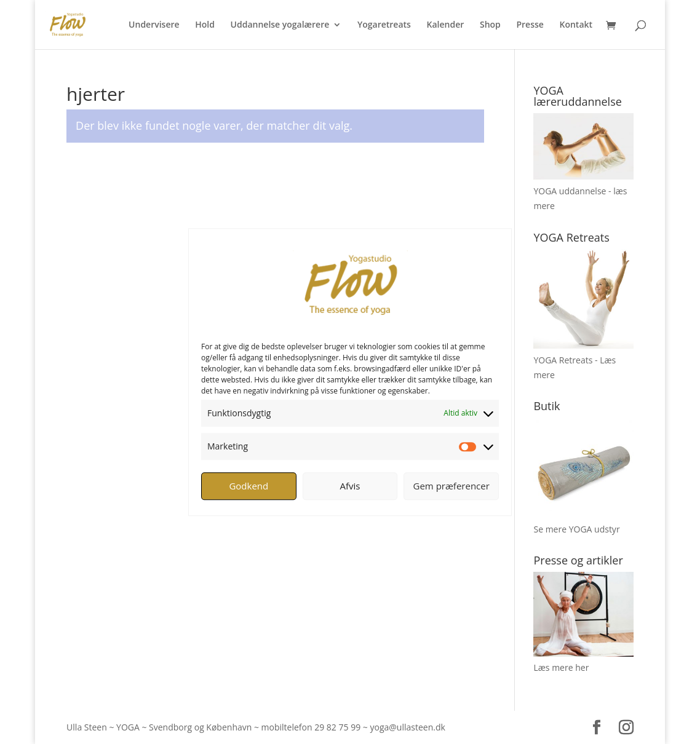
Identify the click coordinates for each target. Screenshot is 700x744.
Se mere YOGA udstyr (576, 529)
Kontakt (576, 25)
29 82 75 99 (337, 727)
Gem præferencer (451, 486)
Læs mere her (561, 667)
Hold (205, 25)
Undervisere (154, 25)
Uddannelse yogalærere (280, 25)
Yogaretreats (384, 25)
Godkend (249, 486)
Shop (490, 25)
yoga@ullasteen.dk (407, 727)
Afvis (350, 486)
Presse (530, 25)
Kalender (446, 25)
